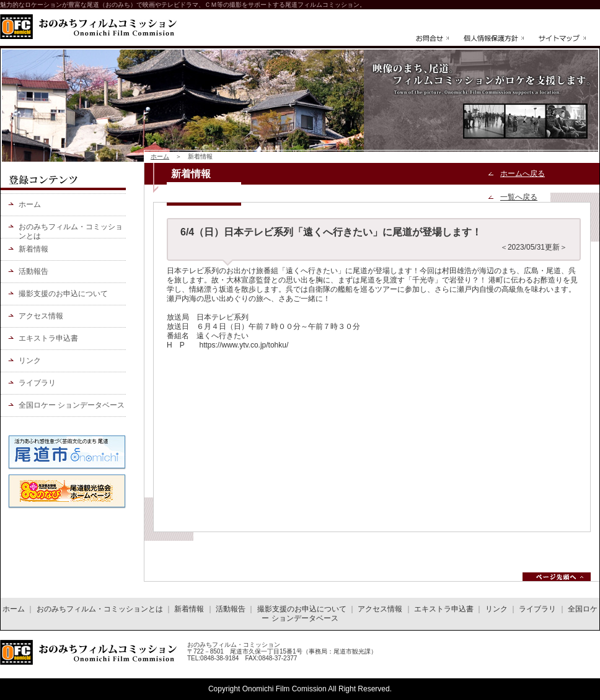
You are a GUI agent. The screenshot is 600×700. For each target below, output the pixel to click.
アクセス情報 (41, 316)
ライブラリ (37, 383)
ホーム (160, 156)
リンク (30, 361)
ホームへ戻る (523, 173)
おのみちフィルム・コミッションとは (71, 230)
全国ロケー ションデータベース (72, 405)
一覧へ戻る (519, 197)
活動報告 (33, 271)
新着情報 (33, 249)
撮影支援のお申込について (63, 294)
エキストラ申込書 (48, 338)
